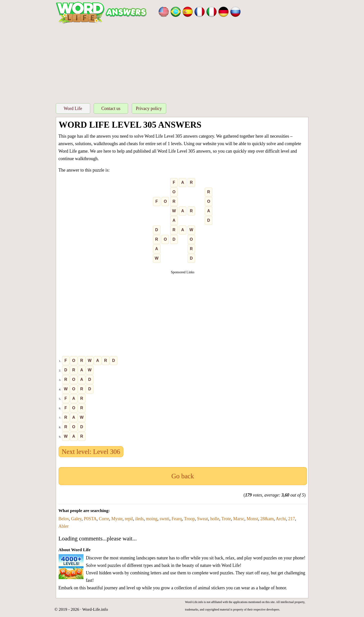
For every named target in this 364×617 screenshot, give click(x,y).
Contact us (111, 108)
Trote (226, 519)
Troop (189, 519)
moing (152, 519)
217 (292, 519)
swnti (165, 519)
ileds (140, 519)
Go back (183, 476)
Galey (76, 519)
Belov (64, 519)
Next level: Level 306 (91, 452)
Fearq (177, 519)
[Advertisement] (182, 62)
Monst (252, 519)
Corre (104, 519)
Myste (117, 519)
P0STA (90, 519)
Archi (281, 519)
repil (129, 519)
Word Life (73, 108)
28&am (267, 519)
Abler (64, 526)
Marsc (239, 519)
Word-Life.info (95, 609)
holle (215, 519)
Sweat (203, 519)
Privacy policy (149, 108)
